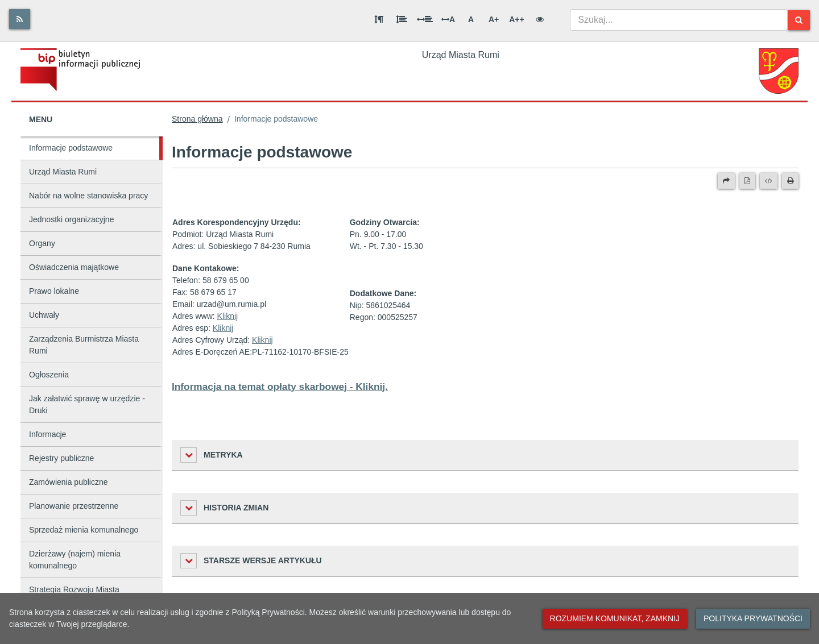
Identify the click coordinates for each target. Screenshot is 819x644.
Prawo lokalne (54, 291)
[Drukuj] (790, 181)
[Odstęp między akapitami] (379, 19)
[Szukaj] (799, 20)
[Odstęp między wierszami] (402, 19)
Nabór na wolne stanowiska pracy (88, 196)
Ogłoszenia (49, 375)
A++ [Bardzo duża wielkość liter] (516, 19)
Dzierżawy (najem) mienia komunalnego (75, 560)
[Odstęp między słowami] (425, 19)
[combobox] (679, 20)
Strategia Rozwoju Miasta (74, 589)
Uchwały (44, 315)
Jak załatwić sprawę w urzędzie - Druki (87, 404)
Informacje (47, 434)
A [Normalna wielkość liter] (471, 19)
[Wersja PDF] (747, 181)
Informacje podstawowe (71, 148)
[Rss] (20, 19)
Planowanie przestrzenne (74, 506)
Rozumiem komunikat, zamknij (615, 618)
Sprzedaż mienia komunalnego (84, 530)
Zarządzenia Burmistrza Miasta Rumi (84, 345)
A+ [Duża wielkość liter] (494, 19)
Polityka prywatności (753, 618)
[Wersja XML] (769, 181)
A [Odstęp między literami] (448, 19)
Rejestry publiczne (61, 458)
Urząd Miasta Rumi (63, 172)
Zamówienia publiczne (69, 482)
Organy (42, 243)
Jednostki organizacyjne (71, 219)
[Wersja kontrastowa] (540, 19)
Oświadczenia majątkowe (74, 267)
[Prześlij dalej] (726, 181)
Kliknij (228, 316)
